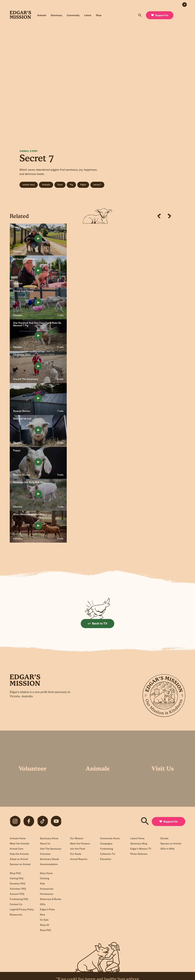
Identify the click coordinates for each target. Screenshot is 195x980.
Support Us (160, 15)
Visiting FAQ (17, 878)
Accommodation (49, 864)
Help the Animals (19, 854)
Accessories (47, 889)
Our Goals (76, 854)
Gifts (43, 904)
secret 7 (97, 185)
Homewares (47, 894)
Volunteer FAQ (18, 889)
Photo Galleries (139, 854)
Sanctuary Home (49, 838)
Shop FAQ (15, 873)
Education (106, 859)
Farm (60, 185)
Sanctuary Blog (139, 843)
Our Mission (77, 838)
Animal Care (17, 849)
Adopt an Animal (19, 859)
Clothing (45, 878)
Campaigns (106, 843)
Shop (99, 15)
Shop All (44, 925)
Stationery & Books (51, 899)
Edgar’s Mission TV (141, 849)
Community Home (110, 838)
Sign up (82, 712)
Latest (88, 15)
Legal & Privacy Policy (22, 909)
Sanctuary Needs (49, 859)
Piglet (83, 185)
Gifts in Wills (167, 849)
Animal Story (29, 151)
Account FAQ (17, 894)
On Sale (44, 920)
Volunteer (45, 854)
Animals (42, 15)
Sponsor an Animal (20, 864)
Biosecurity (16, 915)
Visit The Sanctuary (51, 849)
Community (73, 15)
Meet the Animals (19, 843)
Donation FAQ (17, 884)
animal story (29, 185)
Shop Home (46, 873)
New (42, 915)
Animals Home (18, 838)
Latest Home (137, 838)
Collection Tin (108, 854)
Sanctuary (56, 15)
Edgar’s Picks (47, 909)
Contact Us (16, 904)
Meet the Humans (80, 843)
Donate (164, 838)
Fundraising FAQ (19, 899)
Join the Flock (78, 849)
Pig (71, 185)
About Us (45, 843)
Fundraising (107, 849)
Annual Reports (79, 859)
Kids (42, 884)
